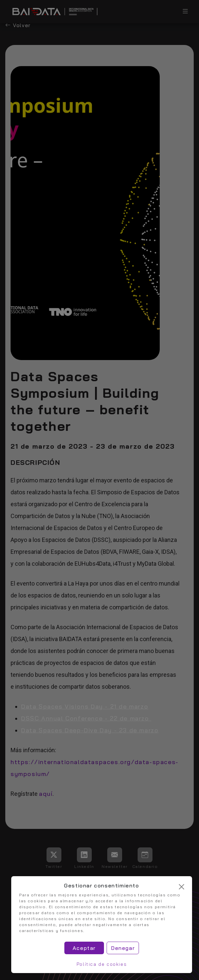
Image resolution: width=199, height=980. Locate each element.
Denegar (123, 948)
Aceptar (84, 948)
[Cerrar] (182, 887)
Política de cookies (102, 964)
